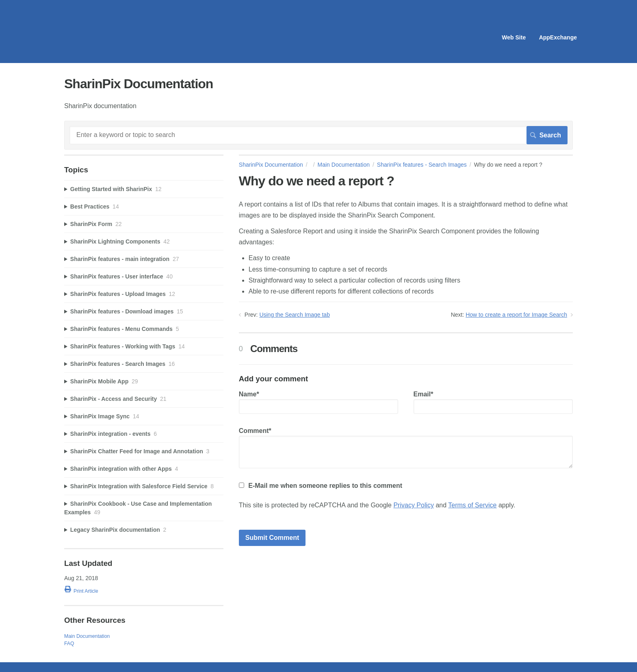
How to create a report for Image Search (516, 315)
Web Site (514, 37)
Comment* (406, 448)
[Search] (318, 135)
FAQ (69, 644)
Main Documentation (344, 165)
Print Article (86, 591)
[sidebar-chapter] (144, 189)
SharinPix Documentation (271, 165)
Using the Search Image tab (295, 315)
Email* (493, 402)
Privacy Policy (414, 505)
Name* (318, 402)
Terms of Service (472, 505)
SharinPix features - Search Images (422, 165)
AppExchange (558, 37)
